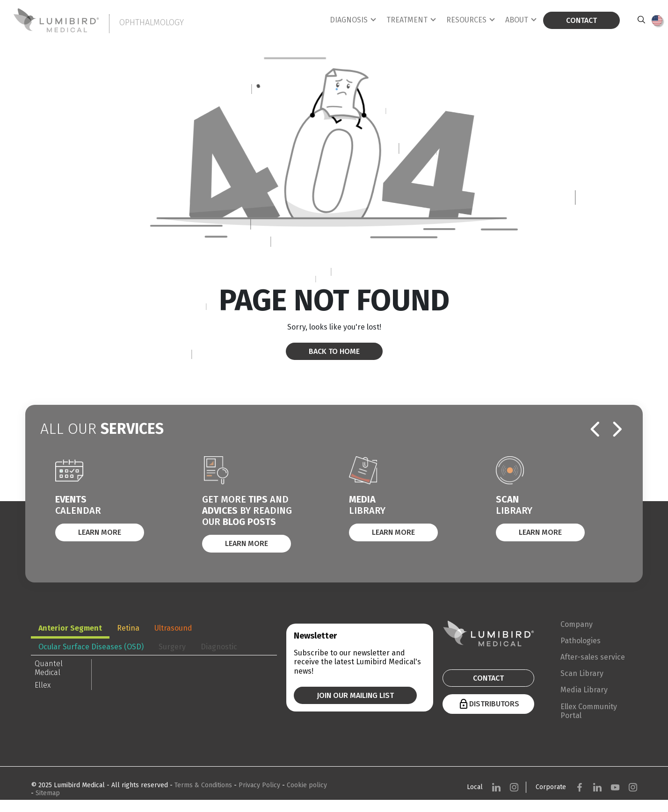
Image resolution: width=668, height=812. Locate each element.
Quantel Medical (49, 668)
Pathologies (581, 641)
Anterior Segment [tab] (70, 628)
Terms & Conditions (204, 785)
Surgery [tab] (172, 647)
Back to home (334, 351)
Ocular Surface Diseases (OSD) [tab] (91, 647)
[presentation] (595, 430)
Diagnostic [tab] (219, 647)
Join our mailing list (355, 695)
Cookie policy (307, 785)
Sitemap (48, 793)
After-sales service (593, 657)
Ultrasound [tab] (173, 628)
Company (577, 624)
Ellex (43, 685)
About (517, 20)
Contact (581, 20)
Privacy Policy (260, 785)
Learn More (100, 532)
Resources (466, 20)
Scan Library (582, 673)
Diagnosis (349, 20)
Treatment (407, 20)
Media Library (584, 690)
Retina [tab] (128, 628)
